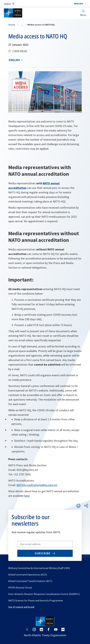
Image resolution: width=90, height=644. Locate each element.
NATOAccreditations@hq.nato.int (37, 485)
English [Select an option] (14, 60)
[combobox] (80, 4)
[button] (80, 4)
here (27, 496)
